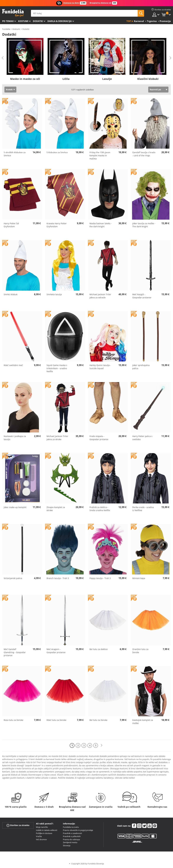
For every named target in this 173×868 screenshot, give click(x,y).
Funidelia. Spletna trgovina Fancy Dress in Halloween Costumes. (13, 13)
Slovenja (67, 845)
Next (170, 58)
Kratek (9, 89)
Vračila (39, 836)
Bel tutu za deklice (99, 649)
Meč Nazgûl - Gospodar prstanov (142, 296)
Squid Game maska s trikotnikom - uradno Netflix (57, 368)
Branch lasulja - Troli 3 (58, 578)
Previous (3, 58)
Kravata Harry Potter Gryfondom (57, 225)
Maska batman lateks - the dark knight (101, 225)
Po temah (8, 21)
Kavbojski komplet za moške (143, 722)
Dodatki (38, 21)
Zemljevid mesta (70, 842)
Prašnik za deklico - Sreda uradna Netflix (100, 509)
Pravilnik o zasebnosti (72, 833)
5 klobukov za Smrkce (57, 152)
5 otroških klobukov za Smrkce (15, 154)
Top (129, 21)
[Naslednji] (102, 745)
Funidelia (6, 29)
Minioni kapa (139, 578)
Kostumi (23, 21)
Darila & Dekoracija (60, 21)
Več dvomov (41, 839)
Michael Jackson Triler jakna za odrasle (100, 296)
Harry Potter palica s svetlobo (142, 438)
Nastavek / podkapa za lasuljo (15, 438)
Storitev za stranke (18, 825)
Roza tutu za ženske (13, 720)
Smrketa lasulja (54, 294)
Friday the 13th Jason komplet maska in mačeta (100, 155)
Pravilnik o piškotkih (72, 836)
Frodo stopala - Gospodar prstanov (99, 438)
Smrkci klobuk (11, 294)
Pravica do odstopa (71, 839)
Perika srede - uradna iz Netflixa (143, 509)
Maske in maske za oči (25, 79)
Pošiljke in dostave (44, 833)
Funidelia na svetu (71, 827)
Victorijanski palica (13, 578)
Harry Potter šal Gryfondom (11, 225)
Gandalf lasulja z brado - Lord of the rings (144, 154)
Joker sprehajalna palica (141, 367)
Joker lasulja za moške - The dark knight (144, 225)
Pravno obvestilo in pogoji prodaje (78, 830)
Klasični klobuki (148, 79)
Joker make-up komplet (15, 507)
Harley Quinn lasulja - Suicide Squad (100, 367)
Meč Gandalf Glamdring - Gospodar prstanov (15, 652)
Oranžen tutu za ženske (140, 651)
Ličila (66, 79)
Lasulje (107, 79)
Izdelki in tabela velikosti (47, 830)
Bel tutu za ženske (98, 720)
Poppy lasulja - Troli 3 (100, 578)
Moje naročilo (42, 827)
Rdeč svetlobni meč (13, 365)
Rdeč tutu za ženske (56, 720)
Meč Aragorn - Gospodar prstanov (56, 651)
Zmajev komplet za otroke (56, 509)
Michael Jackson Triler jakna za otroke (57, 438)
